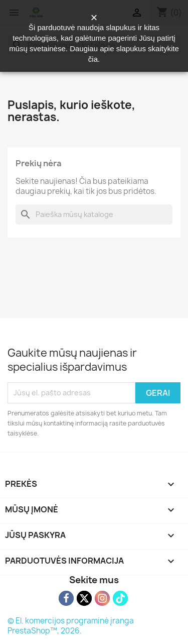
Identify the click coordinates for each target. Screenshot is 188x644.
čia (93, 59)
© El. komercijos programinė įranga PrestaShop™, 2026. (71, 626)
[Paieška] (94, 214)
